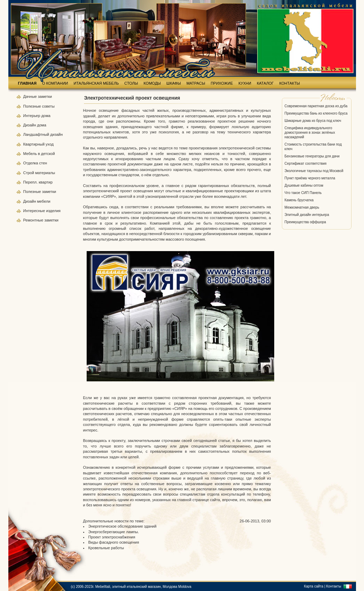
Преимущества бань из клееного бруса (316, 113)
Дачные (31, 96)
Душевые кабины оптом (304, 185)
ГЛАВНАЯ (27, 83)
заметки (45, 96)
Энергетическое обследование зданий (122, 526)
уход (50, 144)
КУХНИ (245, 83)
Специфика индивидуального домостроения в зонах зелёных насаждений (310, 133)
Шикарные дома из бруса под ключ (313, 121)
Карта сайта (314, 586)
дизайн (56, 134)
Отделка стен (35, 163)
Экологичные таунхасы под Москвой (314, 171)
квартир (46, 182)
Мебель (31, 154)
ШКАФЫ (174, 83)
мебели (44, 201)
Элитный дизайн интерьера (307, 215)
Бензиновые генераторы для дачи (312, 156)
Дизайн (30, 125)
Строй (29, 173)
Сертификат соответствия (306, 164)
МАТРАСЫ (196, 83)
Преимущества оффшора (305, 222)
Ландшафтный (37, 134)
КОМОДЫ (152, 83)
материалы (45, 173)
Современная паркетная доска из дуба (316, 106)
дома (46, 116)
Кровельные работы (106, 548)
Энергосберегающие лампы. (114, 532)
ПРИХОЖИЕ (222, 83)
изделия (53, 211)
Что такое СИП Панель (303, 193)
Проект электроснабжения (112, 537)
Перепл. (31, 182)
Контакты (334, 586)
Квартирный (35, 144)
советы (48, 106)
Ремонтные (34, 220)
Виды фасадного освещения (114, 542)
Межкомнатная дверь (302, 207)
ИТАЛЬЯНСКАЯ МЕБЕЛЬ (96, 83)
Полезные (33, 106)
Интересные (35, 211)
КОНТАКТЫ (290, 83)
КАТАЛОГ (265, 83)
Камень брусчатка (299, 200)
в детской (46, 154)
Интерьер (32, 116)
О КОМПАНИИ (55, 83)
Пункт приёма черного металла (310, 178)
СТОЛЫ (131, 83)
